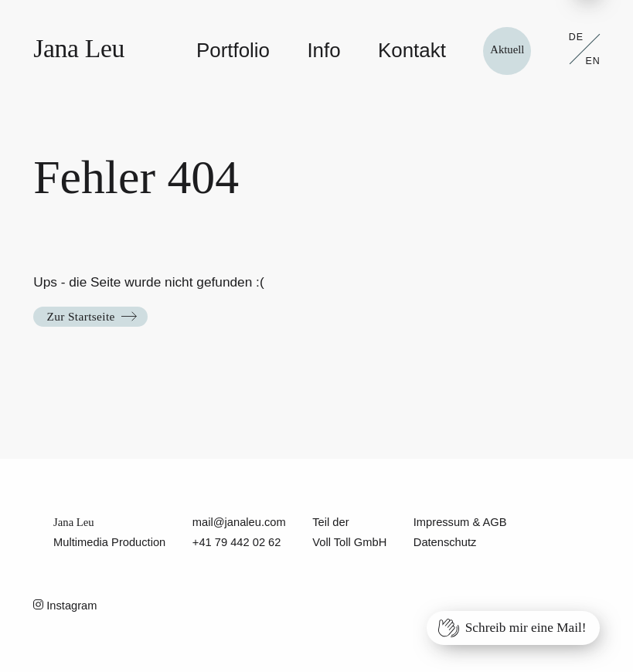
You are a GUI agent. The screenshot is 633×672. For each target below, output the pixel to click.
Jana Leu (79, 48)
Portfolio (233, 50)
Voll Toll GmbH (349, 542)
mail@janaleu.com (239, 522)
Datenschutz (445, 542)
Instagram (65, 606)
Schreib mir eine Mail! (526, 628)
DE (576, 37)
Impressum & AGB (460, 522)
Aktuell (507, 49)
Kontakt (412, 50)
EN (593, 61)
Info (323, 50)
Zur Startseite (80, 316)
